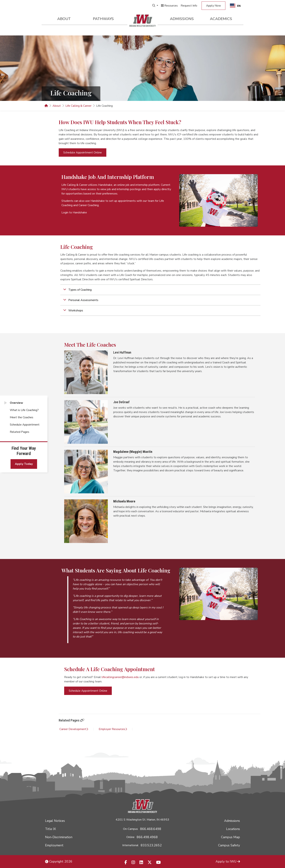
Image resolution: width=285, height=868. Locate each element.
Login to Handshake (74, 213)
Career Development (74, 729)
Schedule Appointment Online (83, 153)
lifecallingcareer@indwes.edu (120, 677)
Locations (233, 829)
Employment (54, 845)
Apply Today (24, 464)
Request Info (189, 6)
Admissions (182, 19)
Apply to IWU (228, 861)
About (64, 19)
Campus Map (230, 837)
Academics (221, 19)
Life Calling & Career (78, 106)
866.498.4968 (147, 837)
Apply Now (213, 6)
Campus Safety (229, 845)
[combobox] (235, 6)
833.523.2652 (151, 845)
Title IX (50, 829)
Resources (169, 6)
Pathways (103, 19)
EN (235, 6)
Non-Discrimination (59, 837)
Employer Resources (113, 729)
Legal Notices (55, 821)
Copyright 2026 (59, 861)
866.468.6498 (151, 829)
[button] (160, 290)
